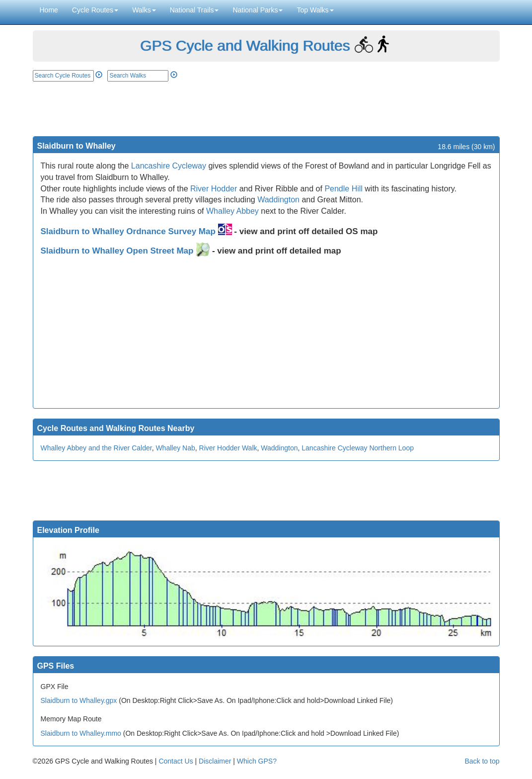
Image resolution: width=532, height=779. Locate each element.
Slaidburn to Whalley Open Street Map (125, 251)
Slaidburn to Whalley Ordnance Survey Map (136, 231)
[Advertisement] (266, 109)
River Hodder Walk (228, 448)
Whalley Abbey (232, 211)
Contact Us (176, 761)
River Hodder (214, 189)
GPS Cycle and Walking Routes (245, 45)
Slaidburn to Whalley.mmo (81, 733)
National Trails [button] (194, 10)
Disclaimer (215, 761)
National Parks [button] (258, 10)
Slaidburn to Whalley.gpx (79, 700)
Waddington (278, 200)
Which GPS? (257, 761)
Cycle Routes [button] (95, 10)
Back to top (482, 761)
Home (49, 10)
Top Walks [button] (315, 10)
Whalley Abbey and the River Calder (96, 448)
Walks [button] (144, 10)
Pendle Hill (343, 189)
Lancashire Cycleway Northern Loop (358, 448)
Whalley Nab (175, 448)
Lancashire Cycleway (169, 166)
